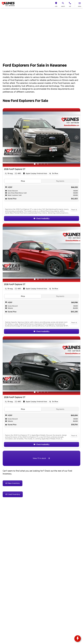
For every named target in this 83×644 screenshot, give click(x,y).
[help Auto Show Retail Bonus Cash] (6, 193)
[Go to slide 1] (35, 164)
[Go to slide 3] (41, 164)
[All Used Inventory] (13, 494)
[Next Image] (77, 138)
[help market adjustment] (6, 191)
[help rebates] (6, 308)
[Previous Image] (6, 138)
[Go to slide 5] (48, 164)
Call (70, 6)
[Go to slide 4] (44, 164)
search (63, 6)
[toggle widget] (78, 639)
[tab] (23, 181)
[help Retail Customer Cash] (6, 195)
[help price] (6, 199)
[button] (56, 4)
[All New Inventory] (13, 483)
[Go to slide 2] (38, 164)
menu (80, 6)
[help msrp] (6, 187)
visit (56, 6)
